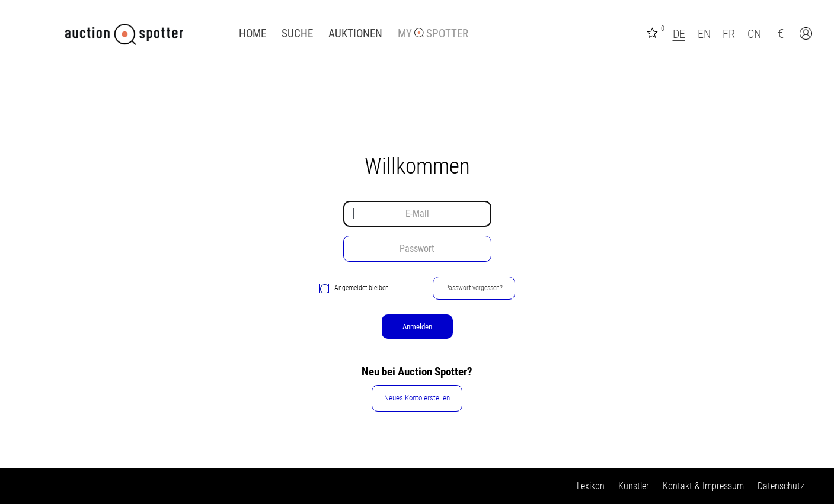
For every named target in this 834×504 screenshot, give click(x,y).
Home (253, 34)
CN (754, 34)
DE (679, 34)
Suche (297, 34)
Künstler (634, 486)
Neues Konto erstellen (417, 398)
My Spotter (433, 34)
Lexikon (591, 486)
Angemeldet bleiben (354, 288)
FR (729, 34)
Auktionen (355, 34)
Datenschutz (781, 486)
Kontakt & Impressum (703, 486)
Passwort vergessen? (474, 288)
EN (704, 34)
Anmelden (417, 327)
